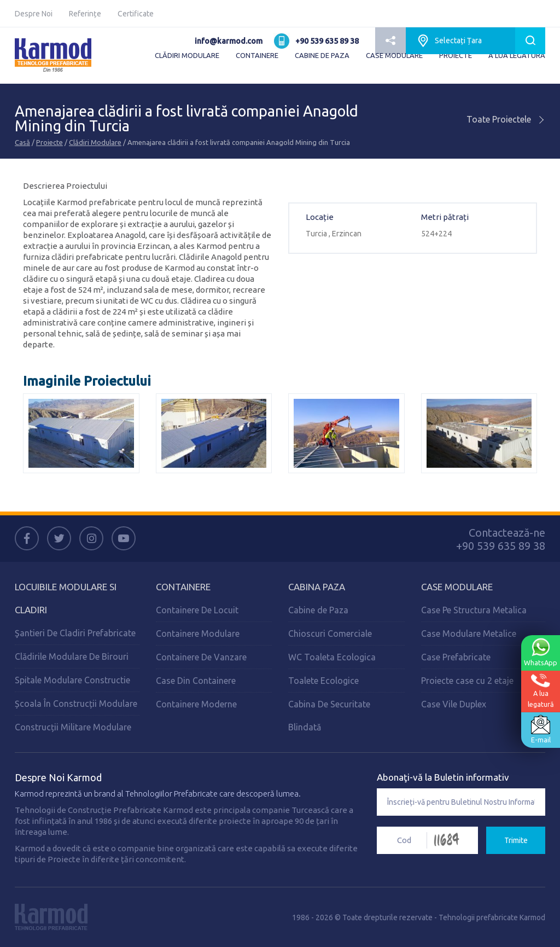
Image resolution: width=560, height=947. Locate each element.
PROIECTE (456, 55)
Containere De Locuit (197, 610)
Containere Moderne (196, 704)
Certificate (136, 14)
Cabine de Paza (318, 610)
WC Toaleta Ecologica (332, 657)
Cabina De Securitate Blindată (329, 716)
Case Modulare (457, 587)
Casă (22, 142)
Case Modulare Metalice (469, 634)
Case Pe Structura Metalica (474, 610)
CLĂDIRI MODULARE (187, 55)
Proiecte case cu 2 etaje (467, 681)
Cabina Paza (317, 587)
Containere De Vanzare (201, 657)
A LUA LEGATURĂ (517, 55)
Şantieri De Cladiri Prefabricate (75, 633)
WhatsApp (540, 652)
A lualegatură (541, 691)
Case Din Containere (196, 681)
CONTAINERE (257, 55)
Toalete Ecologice (323, 681)
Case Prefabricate (456, 657)
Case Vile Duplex (454, 704)
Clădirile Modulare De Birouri (72, 656)
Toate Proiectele (506, 119)
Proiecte (49, 142)
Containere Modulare (198, 634)
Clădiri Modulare (95, 142)
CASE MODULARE (394, 55)
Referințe (85, 14)
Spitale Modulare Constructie (72, 680)
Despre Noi (34, 14)
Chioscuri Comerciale (330, 634)
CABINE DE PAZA (322, 55)
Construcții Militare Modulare (73, 727)
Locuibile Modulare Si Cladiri (66, 598)
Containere (183, 587)
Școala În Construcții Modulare (76, 704)
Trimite (516, 840)
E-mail (540, 729)
